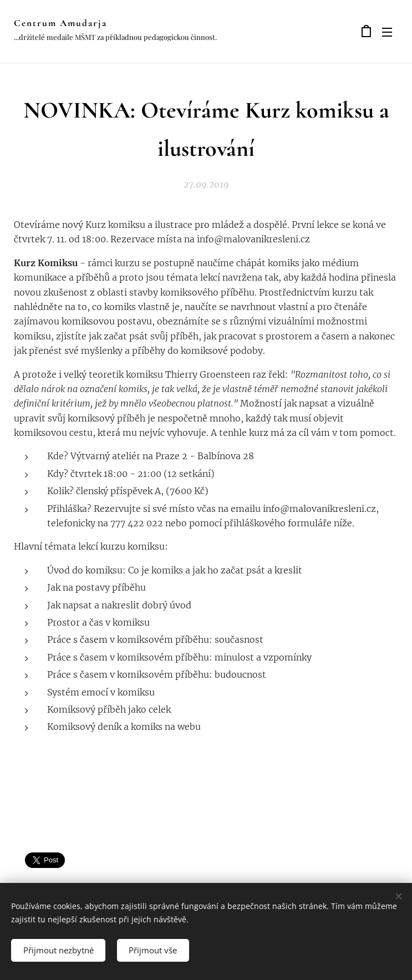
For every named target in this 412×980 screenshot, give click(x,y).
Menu (387, 32)
